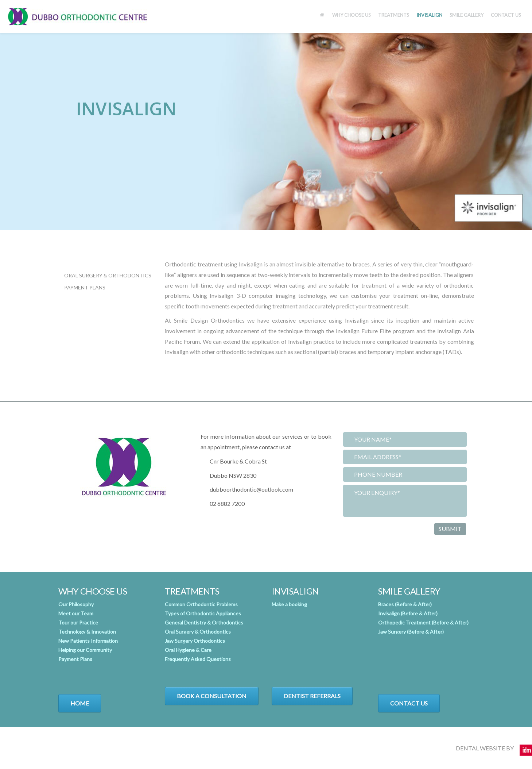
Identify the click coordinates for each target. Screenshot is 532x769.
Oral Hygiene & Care (188, 650)
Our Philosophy (76, 604)
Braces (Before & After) (405, 604)
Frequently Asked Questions (198, 659)
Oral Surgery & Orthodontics (108, 275)
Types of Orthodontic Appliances (203, 613)
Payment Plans (85, 287)
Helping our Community (85, 650)
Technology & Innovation (87, 632)
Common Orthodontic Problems (201, 604)
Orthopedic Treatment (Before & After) (423, 622)
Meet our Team (76, 613)
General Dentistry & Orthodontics (204, 622)
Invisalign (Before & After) (408, 613)
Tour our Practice (78, 622)
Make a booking (289, 604)
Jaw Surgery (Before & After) (411, 632)
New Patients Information (88, 641)
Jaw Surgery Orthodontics (195, 641)
